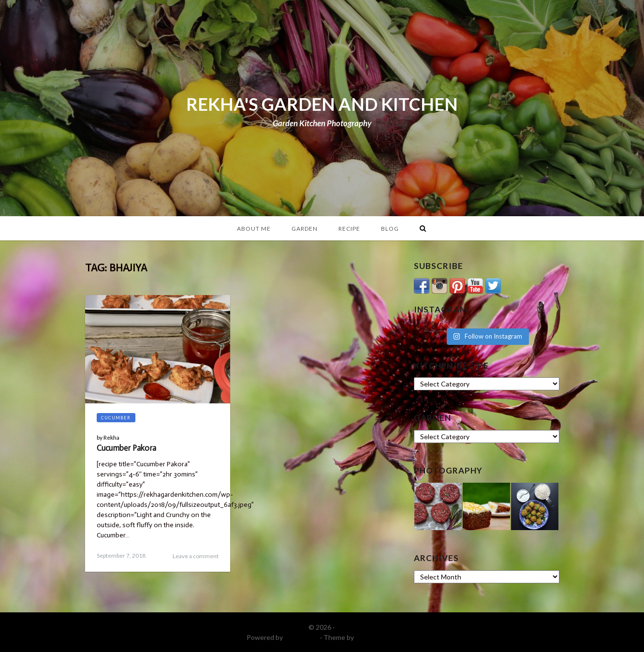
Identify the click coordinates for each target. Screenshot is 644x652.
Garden (305, 229)
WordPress (301, 637)
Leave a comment (196, 556)
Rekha (111, 437)
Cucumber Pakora (126, 448)
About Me (254, 229)
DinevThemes (377, 637)
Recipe (349, 229)
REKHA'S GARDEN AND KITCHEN (322, 104)
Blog (390, 229)
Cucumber (116, 418)
